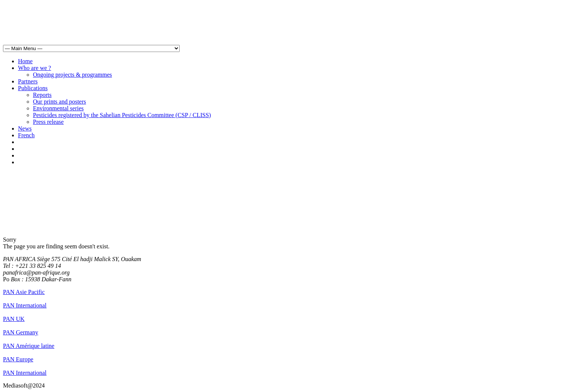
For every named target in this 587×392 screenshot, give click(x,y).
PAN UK (14, 319)
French (26, 135)
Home (25, 61)
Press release (48, 122)
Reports (42, 95)
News (25, 128)
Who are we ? (34, 68)
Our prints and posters (60, 102)
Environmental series (58, 108)
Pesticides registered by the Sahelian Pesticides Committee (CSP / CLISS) (122, 115)
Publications (33, 88)
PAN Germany (21, 332)
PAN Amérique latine (29, 346)
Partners (28, 81)
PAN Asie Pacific (24, 292)
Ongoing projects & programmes (72, 75)
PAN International (25, 305)
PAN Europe (18, 359)
